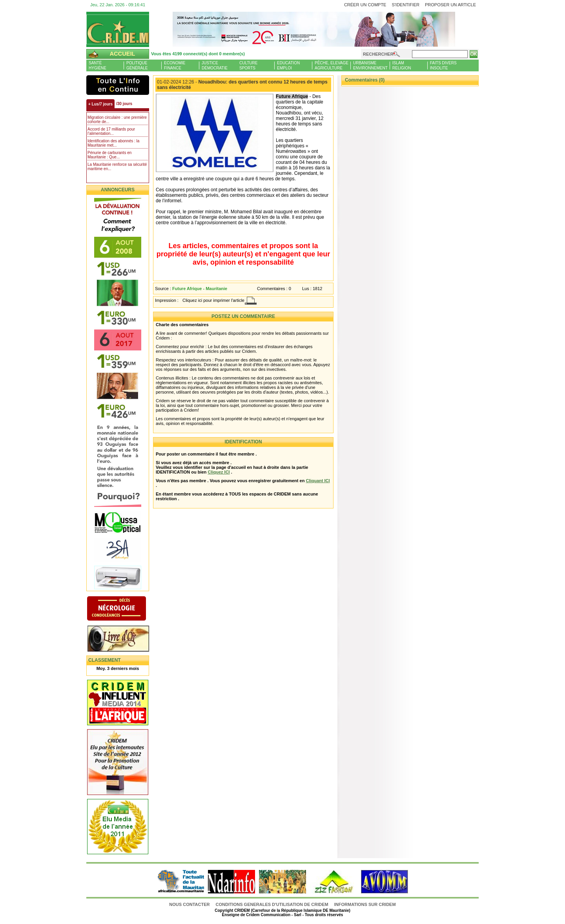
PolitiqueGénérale (137, 65)
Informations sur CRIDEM (365, 904)
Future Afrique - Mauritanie (200, 289)
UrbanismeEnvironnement (370, 65)
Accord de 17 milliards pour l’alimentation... (111, 131)
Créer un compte (365, 5)
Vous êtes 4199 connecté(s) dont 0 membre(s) (198, 54)
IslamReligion (402, 65)
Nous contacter (190, 904)
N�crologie (125, 609)
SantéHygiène (98, 65)
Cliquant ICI (318, 481)
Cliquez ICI (219, 472)
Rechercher (378, 54)
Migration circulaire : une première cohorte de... (117, 120)
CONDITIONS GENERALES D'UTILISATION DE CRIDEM (272, 904)
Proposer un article (450, 5)
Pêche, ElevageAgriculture (332, 65)
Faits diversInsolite (443, 65)
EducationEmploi (288, 65)
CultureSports (248, 65)
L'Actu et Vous (118, 85)
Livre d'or (125, 639)
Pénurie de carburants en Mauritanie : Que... (109, 155)
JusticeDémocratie (215, 65)
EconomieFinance (175, 65)
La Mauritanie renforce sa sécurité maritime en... (117, 167)
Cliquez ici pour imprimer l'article (213, 300)
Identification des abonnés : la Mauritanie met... (113, 143)
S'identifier (406, 5)
